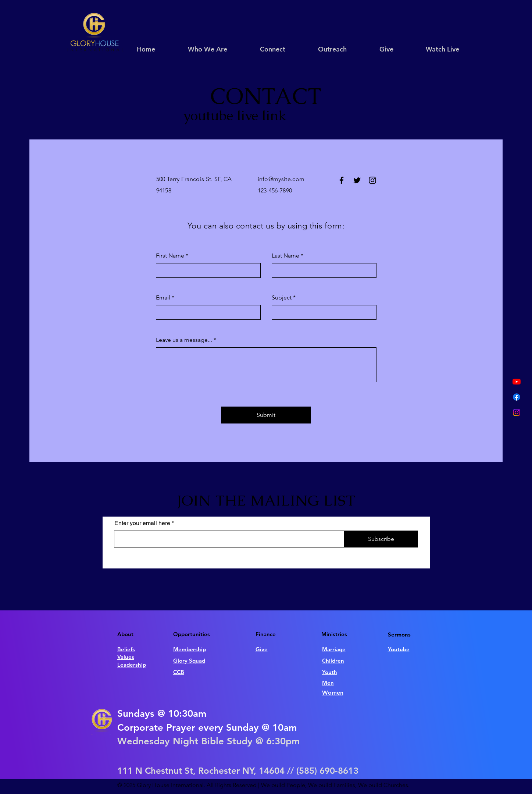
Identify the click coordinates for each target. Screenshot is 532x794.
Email (163, 298)
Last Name (285, 256)
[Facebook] (517, 397)
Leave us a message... (184, 340)
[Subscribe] (381, 539)
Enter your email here (142, 523)
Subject (282, 298)
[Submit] (266, 415)
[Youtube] (517, 382)
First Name (170, 256)
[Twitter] (357, 180)
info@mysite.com (281, 179)
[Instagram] (517, 412)
